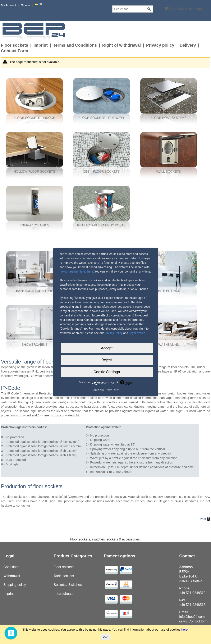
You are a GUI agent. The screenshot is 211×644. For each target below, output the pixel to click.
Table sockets (64, 576)
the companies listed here (76, 271)
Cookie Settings (107, 372)
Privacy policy (160, 45)
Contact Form (15, 51)
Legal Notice (137, 333)
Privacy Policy (114, 333)
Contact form (198, 621)
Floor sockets (15, 45)
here (184, 629)
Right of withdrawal (121, 45)
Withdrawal (12, 576)
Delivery (188, 45)
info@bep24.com (192, 617)
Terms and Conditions (75, 45)
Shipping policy (15, 585)
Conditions (12, 567)
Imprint (41, 45)
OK (106, 637)
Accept (107, 348)
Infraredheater (64, 594)
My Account (9, 5)
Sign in (26, 5)
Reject (107, 360)
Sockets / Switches (68, 585)
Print (203, 519)
